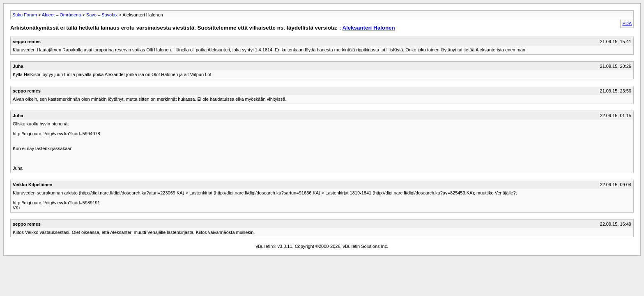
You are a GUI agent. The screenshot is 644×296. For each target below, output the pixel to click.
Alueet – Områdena (61, 15)
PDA (627, 23)
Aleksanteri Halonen (368, 28)
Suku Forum (25, 15)
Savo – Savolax (102, 15)
